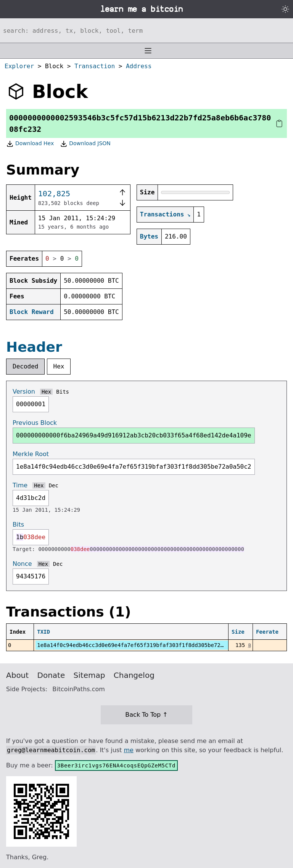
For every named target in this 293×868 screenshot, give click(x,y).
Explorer (19, 66)
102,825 (54, 194)
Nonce (22, 564)
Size (238, 632)
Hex (59, 366)
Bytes (149, 236)
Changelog (134, 675)
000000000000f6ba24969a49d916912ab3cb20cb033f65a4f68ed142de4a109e (134, 435)
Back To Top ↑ (146, 715)
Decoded (25, 366)
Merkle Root (31, 454)
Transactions (162, 214)
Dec (54, 485)
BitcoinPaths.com (79, 689)
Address (139, 66)
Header (34, 347)
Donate (51, 675)
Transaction (95, 66)
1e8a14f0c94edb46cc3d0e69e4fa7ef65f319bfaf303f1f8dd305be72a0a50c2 (140, 645)
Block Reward (32, 312)
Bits (63, 392)
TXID (43, 632)
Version (24, 392)
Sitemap (89, 675)
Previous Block (35, 423)
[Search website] (146, 30)
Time (20, 485)
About (17, 675)
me (128, 750)
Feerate (267, 632)
